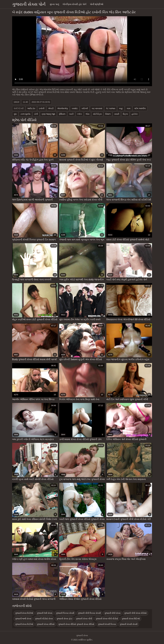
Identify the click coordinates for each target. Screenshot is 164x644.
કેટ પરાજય (111, 108)
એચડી (51, 108)
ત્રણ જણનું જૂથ (48, 114)
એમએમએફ (63, 108)
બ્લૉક (80, 114)
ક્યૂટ (121, 108)
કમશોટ (75, 108)
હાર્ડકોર (135, 114)
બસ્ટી (71, 114)
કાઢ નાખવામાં (97, 108)
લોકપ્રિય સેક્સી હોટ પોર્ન (75, 4)
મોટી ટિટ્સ (97, 114)
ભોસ (87, 114)
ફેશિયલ (62, 114)
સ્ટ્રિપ (125, 114)
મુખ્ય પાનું (54, 4)
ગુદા (15, 114)
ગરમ (129, 108)
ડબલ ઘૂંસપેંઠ (25, 114)
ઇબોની (42, 108)
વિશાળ (108, 114)
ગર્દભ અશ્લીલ (140, 108)
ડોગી (36, 114)
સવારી (117, 114)
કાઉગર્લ (85, 108)
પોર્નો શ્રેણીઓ (97, 4)
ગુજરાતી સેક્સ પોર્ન (29, 4)
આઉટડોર (31, 108)
